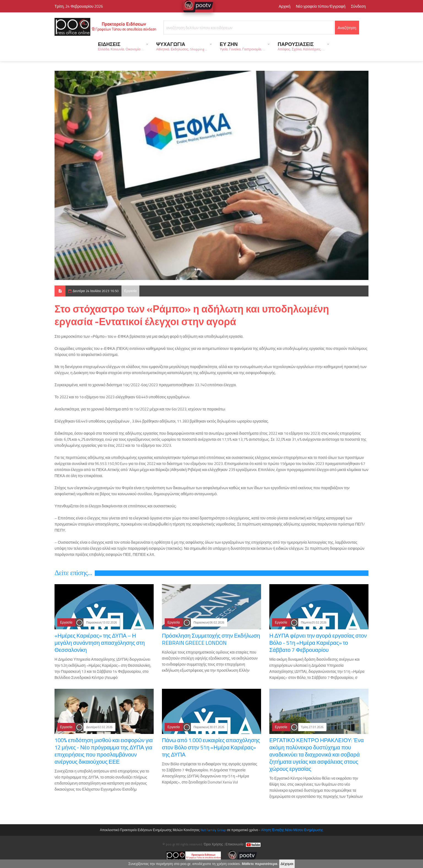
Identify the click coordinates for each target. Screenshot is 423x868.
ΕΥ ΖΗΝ (242, 46)
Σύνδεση (358, 6)
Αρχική (285, 6)
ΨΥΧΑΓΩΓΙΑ (182, 46)
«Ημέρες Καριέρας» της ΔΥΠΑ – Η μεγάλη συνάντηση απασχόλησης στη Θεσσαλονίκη (100, 643)
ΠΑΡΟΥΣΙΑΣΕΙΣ (301, 46)
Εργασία (130, 291)
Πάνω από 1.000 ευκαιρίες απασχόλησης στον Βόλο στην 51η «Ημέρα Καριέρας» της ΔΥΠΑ (211, 747)
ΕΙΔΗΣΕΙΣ (121, 46)
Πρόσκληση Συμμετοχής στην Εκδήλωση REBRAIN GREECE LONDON (211, 639)
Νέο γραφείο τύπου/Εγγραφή (321, 6)
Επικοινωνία (234, 844)
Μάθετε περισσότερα (260, 864)
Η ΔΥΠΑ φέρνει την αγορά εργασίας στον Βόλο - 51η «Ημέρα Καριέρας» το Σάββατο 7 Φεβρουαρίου (318, 643)
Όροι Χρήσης (213, 844)
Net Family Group (213, 830)
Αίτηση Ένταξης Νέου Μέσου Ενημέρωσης (292, 830)
